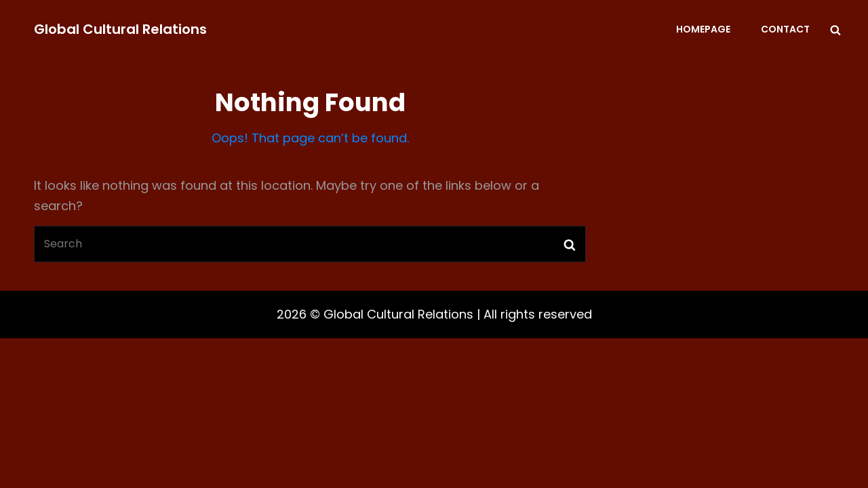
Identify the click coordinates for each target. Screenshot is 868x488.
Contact (785, 29)
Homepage (703, 29)
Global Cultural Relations (120, 29)
